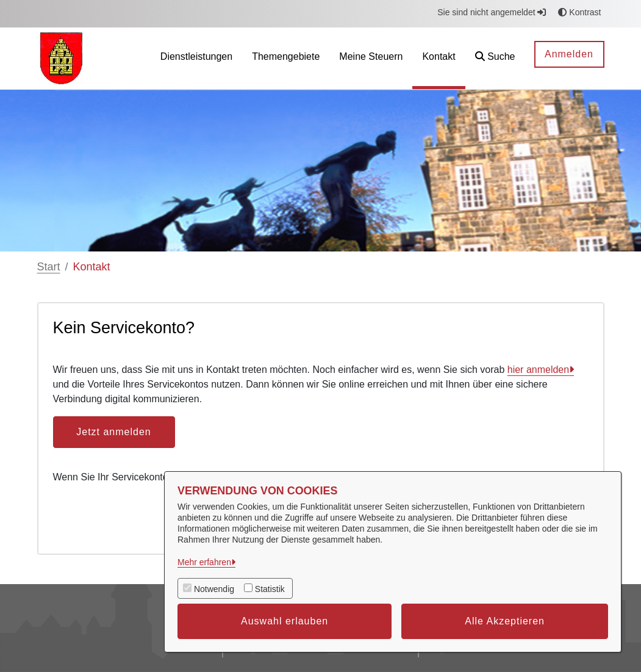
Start (49, 267)
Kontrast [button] (579, 12)
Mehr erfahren (204, 562)
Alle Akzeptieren (505, 621)
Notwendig (214, 589)
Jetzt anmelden (114, 432)
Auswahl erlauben (285, 621)
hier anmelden (538, 370)
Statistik (270, 589)
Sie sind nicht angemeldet (492, 12)
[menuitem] (196, 58)
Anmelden (569, 54)
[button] (495, 58)
